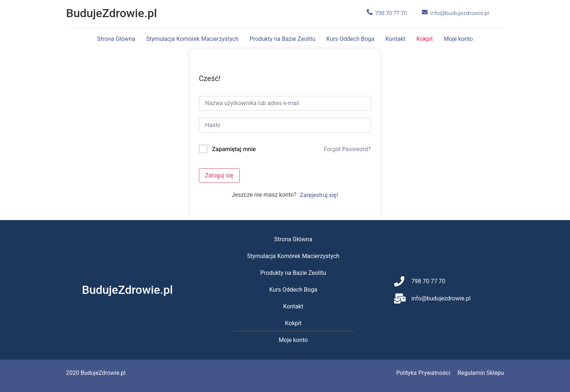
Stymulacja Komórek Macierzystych (192, 39)
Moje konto (458, 39)
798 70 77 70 (391, 13)
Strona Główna (116, 39)
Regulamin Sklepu (481, 373)
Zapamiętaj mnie (234, 149)
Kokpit (425, 39)
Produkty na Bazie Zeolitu (283, 39)
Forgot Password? (347, 149)
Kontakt (395, 39)
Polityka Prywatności (423, 373)
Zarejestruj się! (319, 195)
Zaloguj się (219, 175)
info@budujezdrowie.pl (460, 13)
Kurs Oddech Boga (350, 39)
